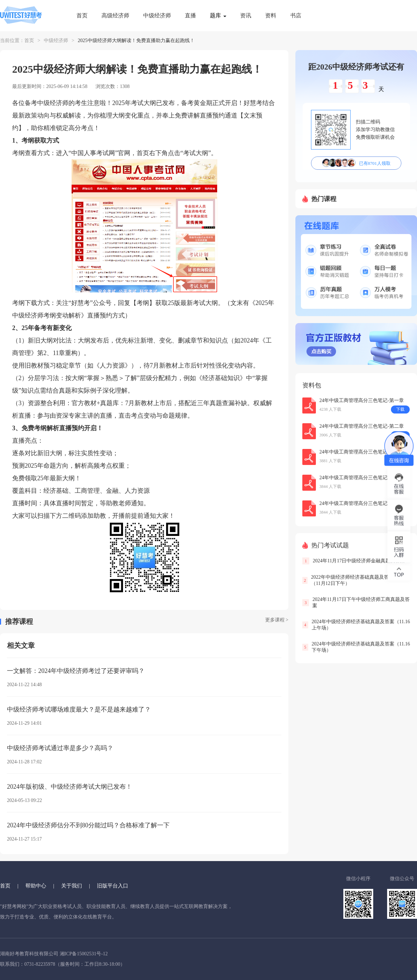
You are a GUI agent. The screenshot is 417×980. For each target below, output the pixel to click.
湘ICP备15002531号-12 (84, 954)
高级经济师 (115, 15)
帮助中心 (36, 886)
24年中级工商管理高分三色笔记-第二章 (362, 426)
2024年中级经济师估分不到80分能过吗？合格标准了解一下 (88, 825)
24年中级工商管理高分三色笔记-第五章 (362, 452)
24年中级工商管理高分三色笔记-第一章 (362, 400)
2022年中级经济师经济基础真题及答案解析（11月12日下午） (357, 580)
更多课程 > (277, 620)
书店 (296, 15)
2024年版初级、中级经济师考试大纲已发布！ (69, 787)
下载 (400, 409)
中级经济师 (157, 15)
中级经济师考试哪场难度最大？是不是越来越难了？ (79, 709)
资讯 (246, 15)
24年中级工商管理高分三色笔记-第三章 (362, 478)
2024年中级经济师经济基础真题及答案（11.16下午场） (361, 647)
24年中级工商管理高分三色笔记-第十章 (362, 503)
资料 (271, 15)
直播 (190, 15)
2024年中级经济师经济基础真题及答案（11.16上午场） (361, 625)
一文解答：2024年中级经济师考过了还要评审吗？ (76, 671)
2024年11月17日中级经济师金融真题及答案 (359, 561)
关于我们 (72, 886)
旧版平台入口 (113, 886)
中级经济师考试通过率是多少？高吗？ (60, 748)
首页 (82, 15)
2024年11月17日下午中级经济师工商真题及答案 (361, 603)
